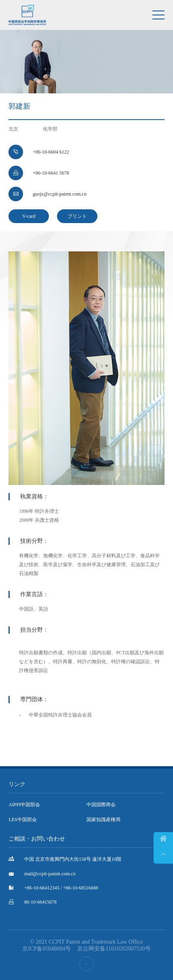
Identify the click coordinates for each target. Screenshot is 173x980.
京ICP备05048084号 (46, 949)
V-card (29, 216)
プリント (77, 216)
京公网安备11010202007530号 (114, 949)
